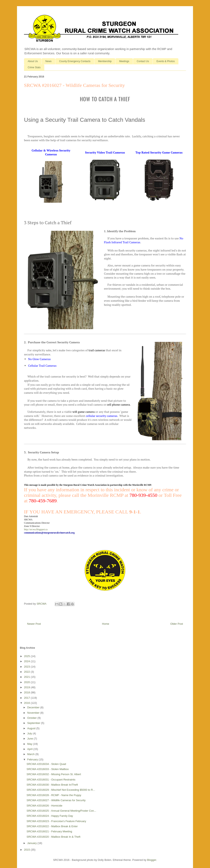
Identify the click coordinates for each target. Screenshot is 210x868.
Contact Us (143, 61)
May (30, 744)
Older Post (177, 624)
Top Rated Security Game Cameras (159, 152)
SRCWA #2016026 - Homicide (44, 806)
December (34, 707)
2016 (27, 703)
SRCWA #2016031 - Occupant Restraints (51, 780)
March (31, 754)
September (34, 723)
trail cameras (97, 350)
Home (106, 624)
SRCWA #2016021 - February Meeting (49, 831)
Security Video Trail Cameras (105, 152)
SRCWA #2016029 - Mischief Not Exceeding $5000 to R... (61, 790)
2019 (27, 687)
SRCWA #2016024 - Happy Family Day (50, 816)
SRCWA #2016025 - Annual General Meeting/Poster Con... (61, 811)
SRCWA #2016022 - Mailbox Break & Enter (52, 826)
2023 (27, 667)
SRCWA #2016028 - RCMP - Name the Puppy (54, 795)
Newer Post (34, 624)
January (32, 843)
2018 (27, 692)
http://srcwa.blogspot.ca (36, 529)
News (48, 61)
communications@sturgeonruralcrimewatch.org (49, 533)
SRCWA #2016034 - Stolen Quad (46, 764)
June (31, 739)
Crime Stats (34, 67)
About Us (33, 61)
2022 (27, 672)
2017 (27, 698)
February (33, 759)
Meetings (124, 61)
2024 (27, 661)
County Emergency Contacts (75, 61)
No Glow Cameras (39, 359)
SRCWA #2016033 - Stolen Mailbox (47, 769)
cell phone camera (118, 404)
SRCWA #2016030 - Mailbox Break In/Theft (52, 785)
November (34, 713)
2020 (27, 682)
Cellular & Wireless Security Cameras (51, 152)
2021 (27, 677)
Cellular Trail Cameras (42, 366)
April (30, 749)
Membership (105, 61)
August (32, 728)
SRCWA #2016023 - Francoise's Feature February (56, 821)
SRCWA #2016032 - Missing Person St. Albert (54, 774)
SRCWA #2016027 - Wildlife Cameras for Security (56, 800)
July (30, 733)
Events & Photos (166, 61)
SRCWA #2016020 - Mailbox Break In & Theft (53, 837)
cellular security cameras (102, 416)
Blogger (152, 860)
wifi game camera (83, 412)
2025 (27, 656)
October (32, 718)
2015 (27, 850)
